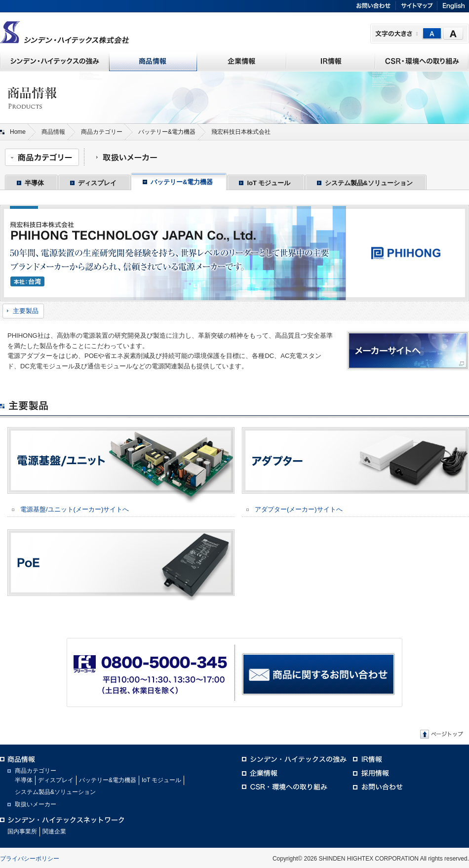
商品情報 (53, 132)
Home (18, 132)
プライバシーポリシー (30, 859)
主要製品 (26, 311)
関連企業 (54, 831)
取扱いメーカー (36, 804)
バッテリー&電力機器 (167, 132)
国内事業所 (22, 831)
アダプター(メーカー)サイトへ (299, 509)
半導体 (34, 183)
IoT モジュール (269, 183)
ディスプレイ (97, 183)
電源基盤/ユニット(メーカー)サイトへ (75, 509)
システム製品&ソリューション (369, 183)
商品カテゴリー (102, 132)
